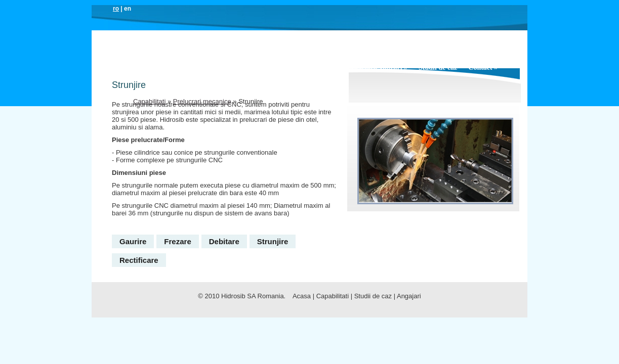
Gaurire (133, 241)
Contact (483, 67)
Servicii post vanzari (374, 67)
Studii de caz (438, 67)
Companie (181, 67)
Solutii (264, 67)
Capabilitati (308, 67)
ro (116, 9)
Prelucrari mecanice (202, 101)
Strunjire (273, 241)
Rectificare (139, 260)
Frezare (177, 241)
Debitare (224, 241)
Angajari (409, 296)
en (128, 9)
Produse (225, 67)
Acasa (143, 67)
